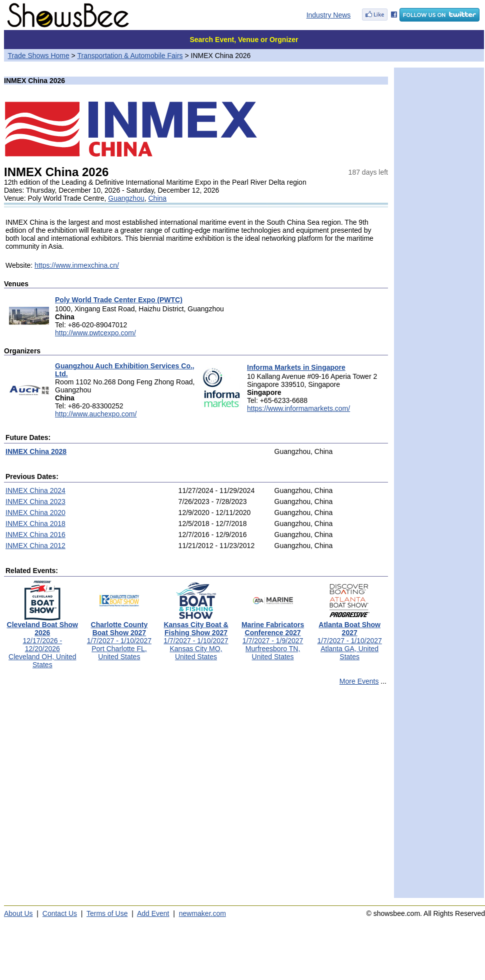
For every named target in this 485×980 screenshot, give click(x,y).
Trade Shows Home (39, 56)
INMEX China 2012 (35, 546)
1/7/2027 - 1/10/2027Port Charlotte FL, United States (119, 637)
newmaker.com (202, 913)
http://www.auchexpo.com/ (96, 414)
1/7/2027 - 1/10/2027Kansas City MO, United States (196, 637)
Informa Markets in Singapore (296, 367)
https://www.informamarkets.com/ (298, 408)
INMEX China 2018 (35, 524)
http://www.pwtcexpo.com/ (95, 333)
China (158, 198)
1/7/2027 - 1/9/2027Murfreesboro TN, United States (273, 637)
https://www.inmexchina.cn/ (77, 265)
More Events (359, 681)
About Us (18, 913)
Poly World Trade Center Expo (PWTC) (119, 300)
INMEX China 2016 (35, 535)
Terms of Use (107, 913)
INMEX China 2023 (35, 502)
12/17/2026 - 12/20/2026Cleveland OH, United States (42, 641)
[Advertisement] (94, 796)
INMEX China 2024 (35, 491)
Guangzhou (126, 198)
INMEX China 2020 (35, 513)
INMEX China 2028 (36, 451)
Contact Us (60, 913)
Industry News (329, 15)
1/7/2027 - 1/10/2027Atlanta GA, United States (350, 637)
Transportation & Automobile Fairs (130, 56)
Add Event (153, 913)
